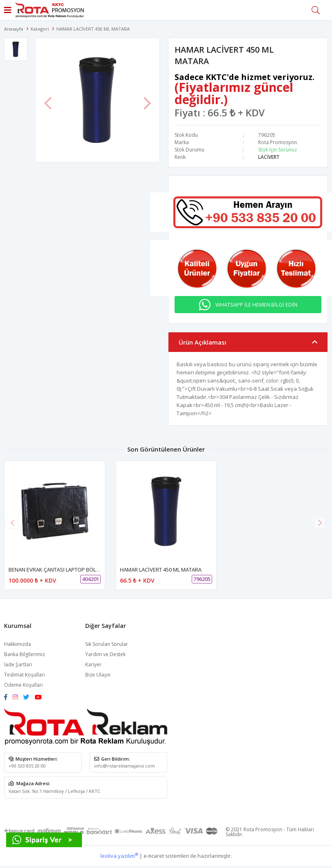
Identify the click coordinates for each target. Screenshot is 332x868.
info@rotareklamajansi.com (125, 766)
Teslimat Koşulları (24, 675)
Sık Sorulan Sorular (107, 644)
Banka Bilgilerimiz (24, 654)
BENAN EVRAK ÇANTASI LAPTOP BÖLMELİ (58, 570)
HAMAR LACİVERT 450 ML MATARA (161, 570)
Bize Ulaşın (98, 675)
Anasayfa (14, 29)
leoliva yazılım (119, 856)
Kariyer (93, 664)
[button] (320, 523)
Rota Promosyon (278, 142)
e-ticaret (154, 856)
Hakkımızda (18, 644)
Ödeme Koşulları (23, 685)
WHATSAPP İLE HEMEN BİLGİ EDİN (256, 305)
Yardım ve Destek (105, 654)
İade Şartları (18, 664)
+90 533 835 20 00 (27, 766)
